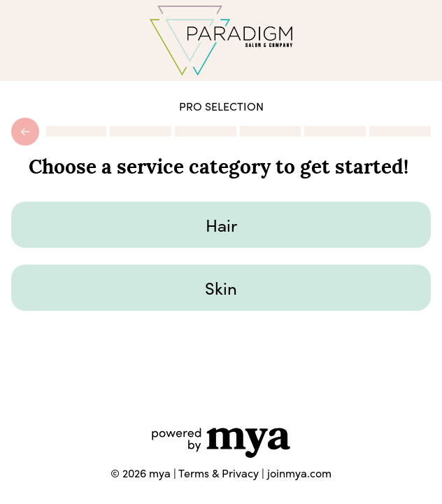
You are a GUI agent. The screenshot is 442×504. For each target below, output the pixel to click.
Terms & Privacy (219, 473)
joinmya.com (299, 473)
